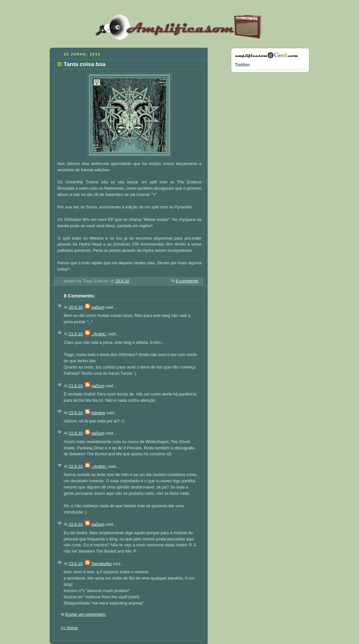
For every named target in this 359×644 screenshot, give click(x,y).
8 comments (187, 281)
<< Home (69, 628)
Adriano (98, 413)
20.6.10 (122, 281)
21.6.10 (76, 334)
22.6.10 (76, 413)
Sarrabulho (102, 564)
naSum (98, 307)
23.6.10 (76, 564)
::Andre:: (99, 334)
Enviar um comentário (86, 614)
